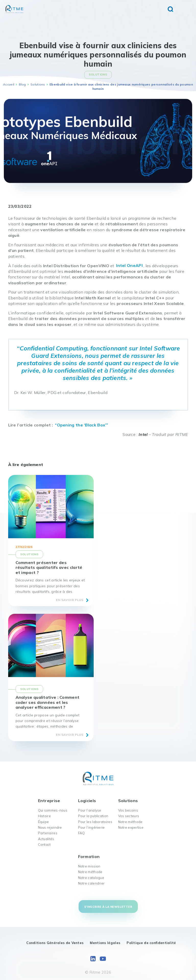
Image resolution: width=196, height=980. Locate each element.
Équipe (44, 822)
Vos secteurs (129, 816)
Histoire (44, 816)
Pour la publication (93, 816)
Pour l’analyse (90, 810)
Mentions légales (105, 943)
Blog (22, 84)
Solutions (38, 84)
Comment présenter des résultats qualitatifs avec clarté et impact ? (49, 567)
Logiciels (87, 801)
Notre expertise (131, 827)
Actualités (46, 839)
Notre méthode (130, 822)
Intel (143, 434)
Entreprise (49, 801)
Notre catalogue (91, 878)
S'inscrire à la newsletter (108, 907)
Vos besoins (128, 810)
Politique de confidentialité (151, 943)
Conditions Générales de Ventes (55, 943)
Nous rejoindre (50, 827)
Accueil (9, 84)
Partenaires (48, 833)
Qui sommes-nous (53, 810)
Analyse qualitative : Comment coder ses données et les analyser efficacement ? (48, 702)
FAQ (82, 833)
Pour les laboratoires (95, 822)
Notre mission (89, 866)
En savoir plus (70, 600)
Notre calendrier (91, 883)
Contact (44, 844)
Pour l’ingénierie (91, 827)
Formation (89, 856)
